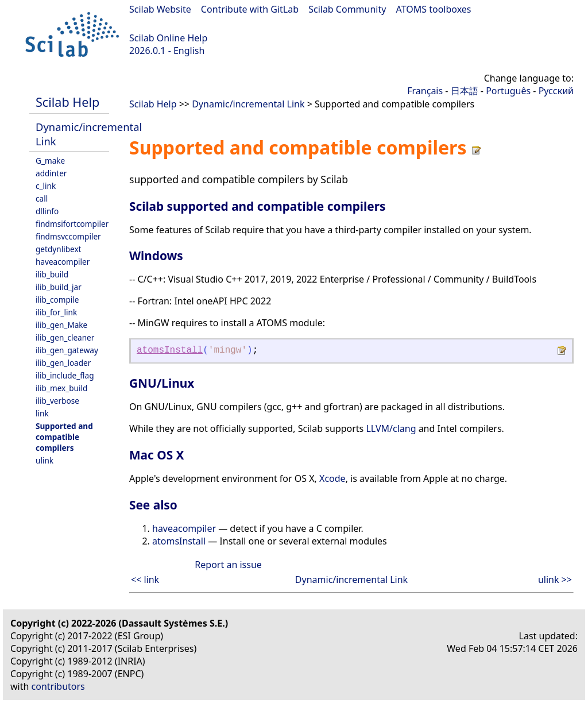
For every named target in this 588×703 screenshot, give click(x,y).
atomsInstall (170, 350)
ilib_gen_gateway (67, 350)
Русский (556, 91)
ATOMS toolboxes (434, 9)
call (42, 198)
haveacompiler (63, 262)
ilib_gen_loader (63, 363)
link (42, 413)
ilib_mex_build (61, 388)
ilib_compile (57, 300)
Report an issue (228, 565)
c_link (46, 186)
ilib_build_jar (59, 287)
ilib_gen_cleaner (65, 337)
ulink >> (555, 580)
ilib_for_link (56, 312)
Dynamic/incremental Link (248, 104)
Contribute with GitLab (250, 9)
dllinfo (47, 211)
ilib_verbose (57, 401)
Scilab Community (347, 9)
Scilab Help (67, 102)
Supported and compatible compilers (64, 437)
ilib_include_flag (65, 375)
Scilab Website (160, 9)
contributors (58, 686)
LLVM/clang (391, 428)
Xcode (332, 478)
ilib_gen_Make (61, 325)
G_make (50, 161)
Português (508, 91)
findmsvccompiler (68, 236)
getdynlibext (59, 249)
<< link (145, 580)
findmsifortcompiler (72, 224)
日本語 (465, 91)
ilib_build (52, 274)
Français (425, 91)
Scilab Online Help (168, 38)
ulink (45, 460)
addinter (51, 173)
